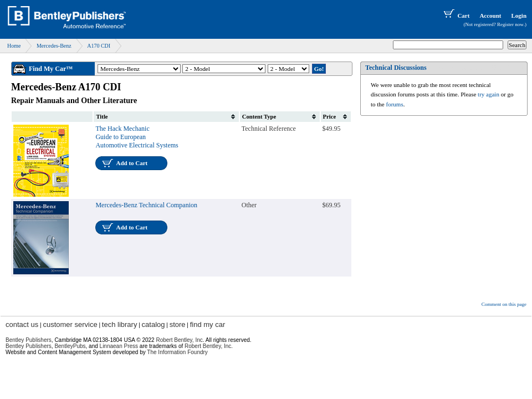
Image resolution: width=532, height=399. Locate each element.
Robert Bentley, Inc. (209, 346)
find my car (208, 324)
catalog (154, 324)
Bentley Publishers (29, 340)
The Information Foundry (177, 352)
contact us (22, 324)
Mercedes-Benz (54, 46)
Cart (456, 16)
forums (395, 104)
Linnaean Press (119, 346)
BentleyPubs (70, 346)
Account (490, 16)
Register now (510, 24)
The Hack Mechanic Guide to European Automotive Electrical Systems (137, 137)
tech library (120, 324)
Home (14, 46)
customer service (70, 324)
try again (488, 94)
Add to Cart (132, 163)
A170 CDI (99, 46)
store (178, 324)
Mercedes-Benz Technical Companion (146, 205)
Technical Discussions (396, 68)
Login (519, 16)
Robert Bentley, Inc (179, 340)
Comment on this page (504, 304)
